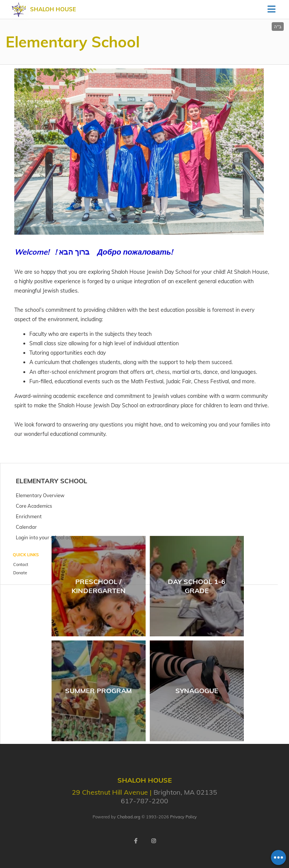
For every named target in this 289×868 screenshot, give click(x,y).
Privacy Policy (183, 817)
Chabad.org (129, 817)
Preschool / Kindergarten (99, 586)
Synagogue (197, 691)
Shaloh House (53, 9)
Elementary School (52, 481)
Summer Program (98, 691)
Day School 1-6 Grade (197, 586)
